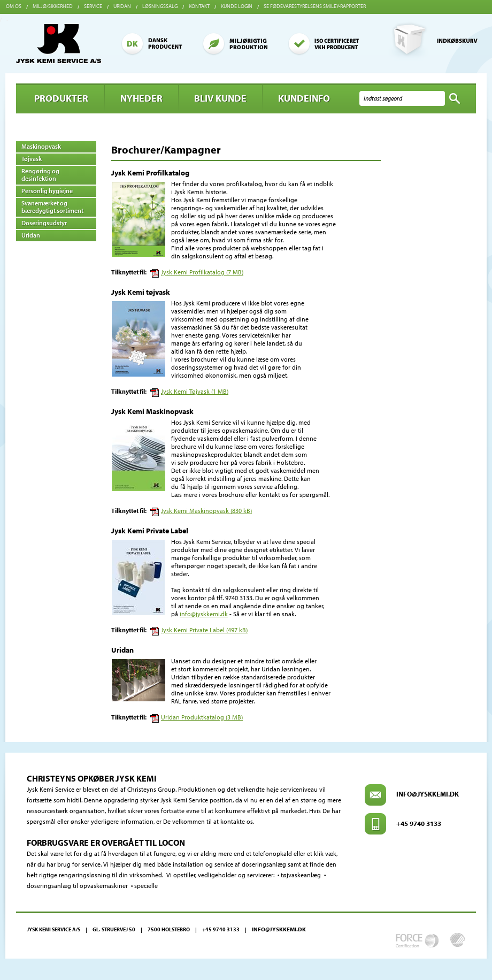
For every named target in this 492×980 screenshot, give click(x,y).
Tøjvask (32, 159)
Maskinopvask (41, 146)
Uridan (122, 6)
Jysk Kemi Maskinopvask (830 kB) (206, 511)
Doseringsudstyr (44, 223)
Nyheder (141, 98)
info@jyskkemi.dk (204, 614)
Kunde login (237, 6)
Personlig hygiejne (47, 191)
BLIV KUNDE (220, 98)
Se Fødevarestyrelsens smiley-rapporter (315, 6)
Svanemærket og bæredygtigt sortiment (52, 207)
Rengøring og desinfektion (40, 175)
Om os (14, 6)
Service (93, 6)
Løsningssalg (160, 6)
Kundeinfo (304, 98)
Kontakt (199, 6)
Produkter (61, 98)
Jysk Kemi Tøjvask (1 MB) (195, 391)
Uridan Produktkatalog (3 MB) (202, 717)
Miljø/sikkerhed (53, 6)
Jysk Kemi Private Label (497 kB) (204, 630)
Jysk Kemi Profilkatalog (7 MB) (202, 272)
